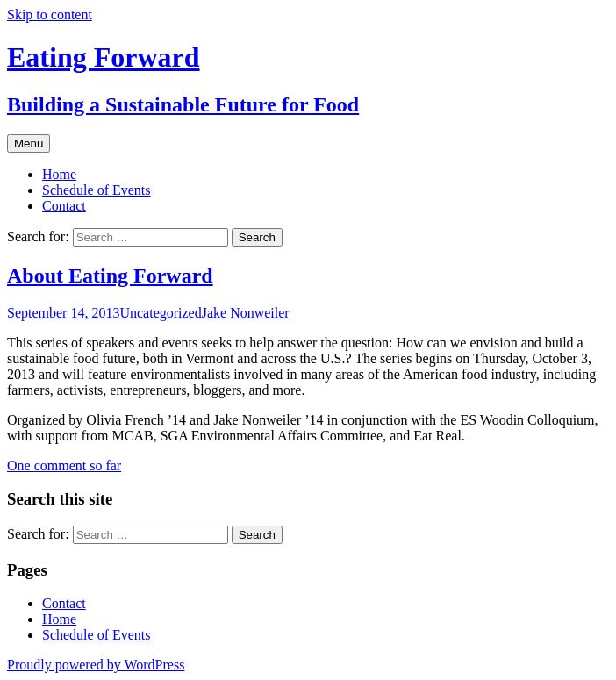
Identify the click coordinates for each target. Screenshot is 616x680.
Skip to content (50, 14)
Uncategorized (160, 313)
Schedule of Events (97, 190)
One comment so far (64, 465)
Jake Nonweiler (246, 313)
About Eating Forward (110, 276)
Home (59, 174)
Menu (29, 143)
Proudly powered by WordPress (96, 665)
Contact (64, 206)
